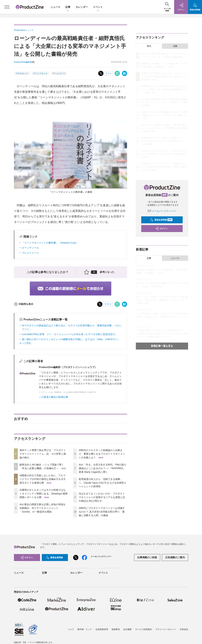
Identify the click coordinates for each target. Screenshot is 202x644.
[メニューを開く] (7, 7)
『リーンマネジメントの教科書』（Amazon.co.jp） (50, 243)
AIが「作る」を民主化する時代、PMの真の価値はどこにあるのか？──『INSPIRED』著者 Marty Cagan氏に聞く (102, 468)
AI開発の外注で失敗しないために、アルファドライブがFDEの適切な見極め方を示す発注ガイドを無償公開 (43, 479)
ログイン (161, 229)
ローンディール (30, 248)
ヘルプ (71, 629)
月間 (175, 46)
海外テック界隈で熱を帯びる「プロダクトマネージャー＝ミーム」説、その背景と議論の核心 (43, 454)
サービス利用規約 (143, 629)
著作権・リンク (85, 629)
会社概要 (127, 629)
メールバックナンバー (162, 211)
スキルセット (22, 73)
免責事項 (116, 629)
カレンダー (82, 7)
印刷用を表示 (24, 304)
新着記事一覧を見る (162, 346)
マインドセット (40, 73)
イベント (98, 7)
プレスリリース (30, 253)
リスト (109, 73)
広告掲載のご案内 (175, 557)
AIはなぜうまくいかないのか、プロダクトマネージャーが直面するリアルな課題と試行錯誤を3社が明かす (102, 497)
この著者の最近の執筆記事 (53, 397)
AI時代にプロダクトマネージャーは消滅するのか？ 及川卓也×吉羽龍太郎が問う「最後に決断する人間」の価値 (102, 512)
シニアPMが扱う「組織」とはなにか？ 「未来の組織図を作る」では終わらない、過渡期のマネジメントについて (162, 317)
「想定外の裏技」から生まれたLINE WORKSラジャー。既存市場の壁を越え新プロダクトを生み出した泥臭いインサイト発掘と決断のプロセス (162, 334)
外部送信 (184, 629)
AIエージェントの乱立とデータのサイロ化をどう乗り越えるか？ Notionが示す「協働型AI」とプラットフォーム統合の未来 (162, 300)
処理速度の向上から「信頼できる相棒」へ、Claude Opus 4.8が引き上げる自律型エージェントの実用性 (102, 483)
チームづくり (59, 73)
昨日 (149, 46)
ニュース (55, 7)
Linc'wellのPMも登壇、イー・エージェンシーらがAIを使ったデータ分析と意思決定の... (69, 334)
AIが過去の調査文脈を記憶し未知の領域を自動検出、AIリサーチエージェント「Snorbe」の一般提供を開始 (43, 508)
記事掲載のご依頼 (147, 557)
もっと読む (25, 343)
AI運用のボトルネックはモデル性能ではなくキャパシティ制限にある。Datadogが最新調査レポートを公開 (44, 494)
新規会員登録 (161, 220)
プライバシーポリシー (166, 629)
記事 (68, 7)
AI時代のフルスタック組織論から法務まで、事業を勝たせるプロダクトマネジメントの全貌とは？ (102, 454)
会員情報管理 (102, 629)
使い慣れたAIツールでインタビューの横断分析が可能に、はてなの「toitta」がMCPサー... (71, 339)
